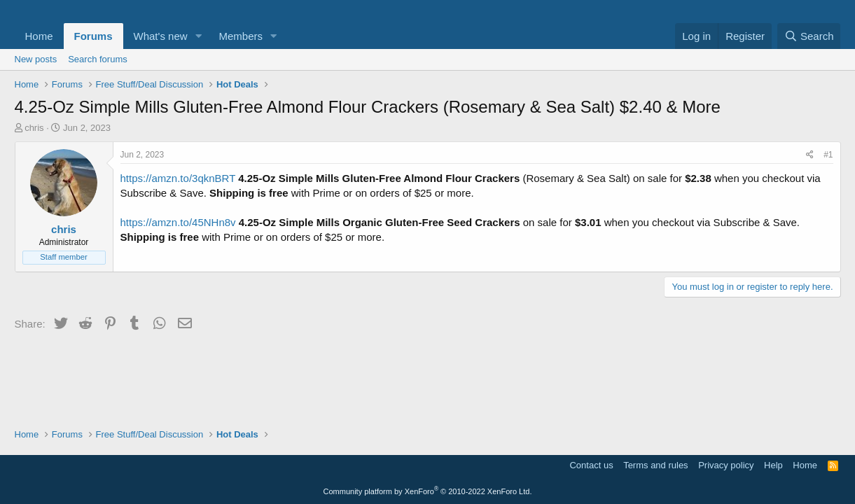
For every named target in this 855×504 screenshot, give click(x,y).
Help (773, 465)
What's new (161, 36)
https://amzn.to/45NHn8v (178, 222)
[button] (198, 36)
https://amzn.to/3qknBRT (178, 178)
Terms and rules (655, 465)
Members (241, 36)
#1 (828, 155)
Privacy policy (726, 465)
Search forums (98, 59)
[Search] (809, 36)
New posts (36, 59)
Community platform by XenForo (428, 491)
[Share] (810, 155)
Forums (93, 36)
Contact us (591, 465)
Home (39, 36)
